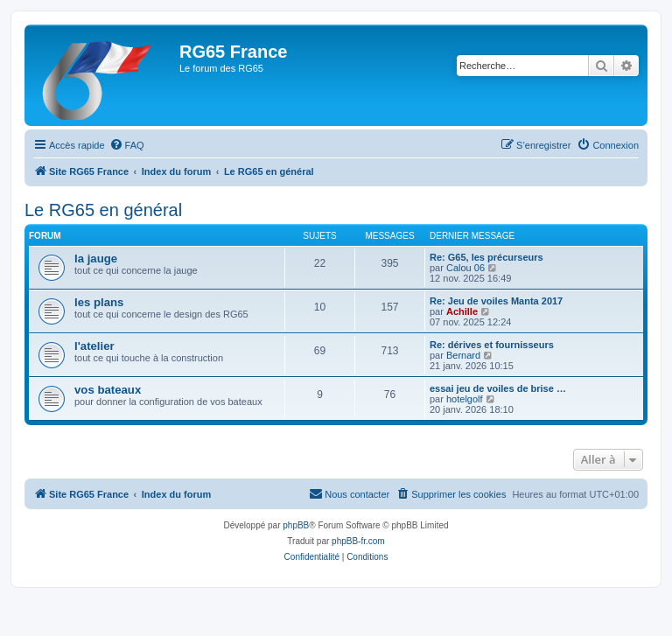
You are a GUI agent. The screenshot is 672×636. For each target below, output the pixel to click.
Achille (462, 311)
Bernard (463, 355)
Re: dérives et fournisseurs (492, 345)
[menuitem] (127, 145)
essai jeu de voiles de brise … (498, 388)
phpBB (296, 525)
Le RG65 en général (103, 210)
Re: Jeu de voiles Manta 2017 (496, 301)
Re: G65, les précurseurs (486, 257)
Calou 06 (465, 268)
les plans (99, 302)
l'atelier (94, 346)
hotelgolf (465, 399)
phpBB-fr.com (358, 541)
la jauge (96, 259)
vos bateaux (108, 390)
